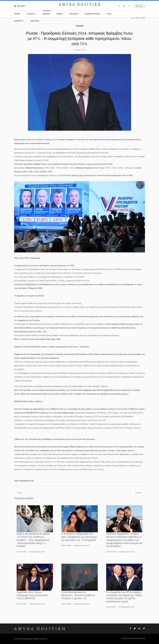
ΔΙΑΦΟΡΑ (18, 21)
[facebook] (119, 6)
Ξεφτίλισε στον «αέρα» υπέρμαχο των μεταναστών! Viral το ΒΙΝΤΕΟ (32, 595)
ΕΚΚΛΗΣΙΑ (74, 14)
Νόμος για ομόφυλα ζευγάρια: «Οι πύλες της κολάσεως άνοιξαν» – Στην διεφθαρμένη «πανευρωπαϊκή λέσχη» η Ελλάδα (33, 540)
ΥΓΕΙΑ (109, 14)
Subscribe (139, 6)
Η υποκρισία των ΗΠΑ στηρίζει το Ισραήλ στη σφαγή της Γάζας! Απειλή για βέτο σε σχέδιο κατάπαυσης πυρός (124, 597)
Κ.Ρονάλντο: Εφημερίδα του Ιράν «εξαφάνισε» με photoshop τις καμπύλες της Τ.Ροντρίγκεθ (79, 537)
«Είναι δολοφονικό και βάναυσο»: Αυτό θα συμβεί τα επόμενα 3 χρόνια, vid (78, 595)
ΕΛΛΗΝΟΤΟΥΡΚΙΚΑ (92, 14)
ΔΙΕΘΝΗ (46, 14)
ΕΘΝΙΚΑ (60, 14)
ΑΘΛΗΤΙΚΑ (35, 21)
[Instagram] (129, 6)
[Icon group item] (130, 629)
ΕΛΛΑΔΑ (30, 14)
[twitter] (124, 6)
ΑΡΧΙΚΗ (17, 14)
